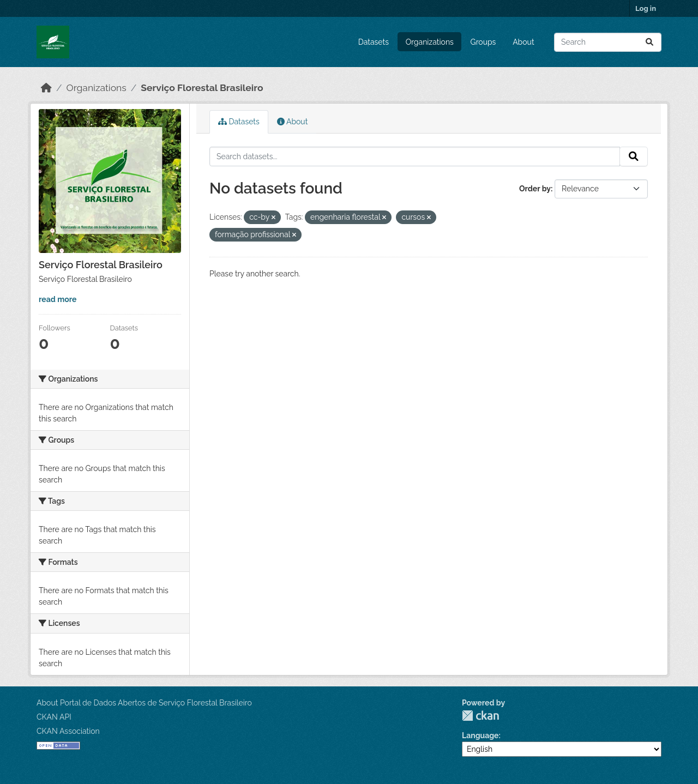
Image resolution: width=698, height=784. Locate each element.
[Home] (46, 88)
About (523, 42)
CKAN (480, 716)
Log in (646, 8)
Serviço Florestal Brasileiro (202, 88)
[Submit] (649, 42)
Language (480, 735)
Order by (535, 189)
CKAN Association (68, 731)
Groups (483, 42)
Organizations (430, 42)
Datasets (374, 42)
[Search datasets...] (608, 42)
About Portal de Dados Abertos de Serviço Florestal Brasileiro (144, 703)
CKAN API (54, 717)
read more (58, 299)
